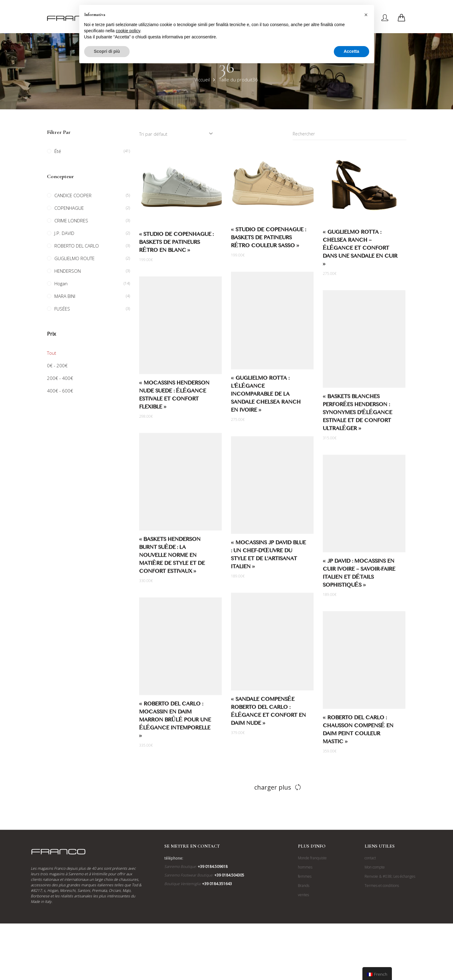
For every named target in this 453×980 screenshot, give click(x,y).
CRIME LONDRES (71, 221)
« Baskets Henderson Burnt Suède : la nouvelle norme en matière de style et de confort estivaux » (174, 557)
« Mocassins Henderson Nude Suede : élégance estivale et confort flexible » (176, 397)
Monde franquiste (312, 858)
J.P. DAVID (64, 233)
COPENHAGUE (69, 208)
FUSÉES (62, 309)
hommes (305, 867)
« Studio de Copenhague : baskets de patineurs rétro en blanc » (176, 243)
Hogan (61, 283)
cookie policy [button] (128, 31)
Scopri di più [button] (107, 51)
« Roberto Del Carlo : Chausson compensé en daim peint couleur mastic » (358, 731)
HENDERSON (68, 271)
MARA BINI (65, 296)
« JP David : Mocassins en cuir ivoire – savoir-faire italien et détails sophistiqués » (359, 575)
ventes (303, 895)
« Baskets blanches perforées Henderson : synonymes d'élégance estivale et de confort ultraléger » (358, 414)
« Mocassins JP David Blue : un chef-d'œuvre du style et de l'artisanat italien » (266, 557)
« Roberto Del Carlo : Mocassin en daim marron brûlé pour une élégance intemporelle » (177, 722)
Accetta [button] (351, 51)
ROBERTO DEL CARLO (77, 246)
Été (58, 151)
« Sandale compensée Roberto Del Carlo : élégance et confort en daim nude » (266, 713)
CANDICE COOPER (73, 195)
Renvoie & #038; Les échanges (390, 876)
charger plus (273, 787)
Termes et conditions (382, 886)
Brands (304, 886)
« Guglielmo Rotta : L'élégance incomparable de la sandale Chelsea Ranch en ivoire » (263, 396)
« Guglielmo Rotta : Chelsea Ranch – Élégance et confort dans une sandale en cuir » (360, 249)
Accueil (203, 80)
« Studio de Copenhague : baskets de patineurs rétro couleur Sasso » (268, 239)
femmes (305, 876)
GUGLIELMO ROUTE (74, 258)
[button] (366, 15)
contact (370, 858)
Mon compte (375, 867)
